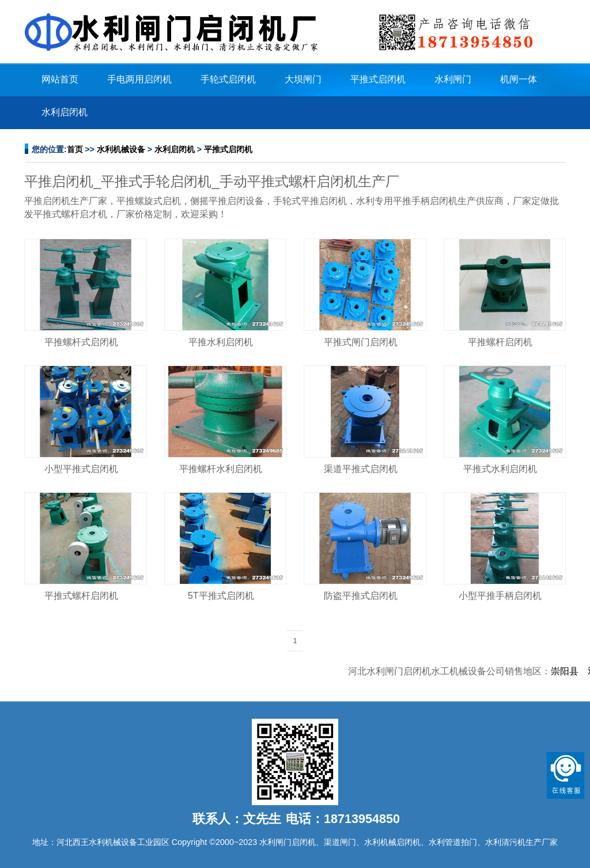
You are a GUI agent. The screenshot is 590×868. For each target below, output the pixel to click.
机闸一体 (519, 79)
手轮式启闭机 (228, 79)
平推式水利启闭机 (500, 469)
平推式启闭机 (378, 79)
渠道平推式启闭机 (361, 469)
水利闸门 (453, 79)
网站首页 (60, 79)
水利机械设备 (121, 149)
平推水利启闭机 (221, 342)
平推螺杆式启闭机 (81, 342)
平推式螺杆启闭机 (81, 596)
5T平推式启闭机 (221, 596)
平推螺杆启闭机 (500, 342)
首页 (75, 149)
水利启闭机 (65, 112)
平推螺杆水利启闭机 (221, 469)
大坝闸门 (303, 79)
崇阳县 (572, 671)
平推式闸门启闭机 (361, 342)
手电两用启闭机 (139, 79)
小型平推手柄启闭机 (500, 596)
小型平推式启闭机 (81, 469)
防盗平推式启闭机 (361, 596)
